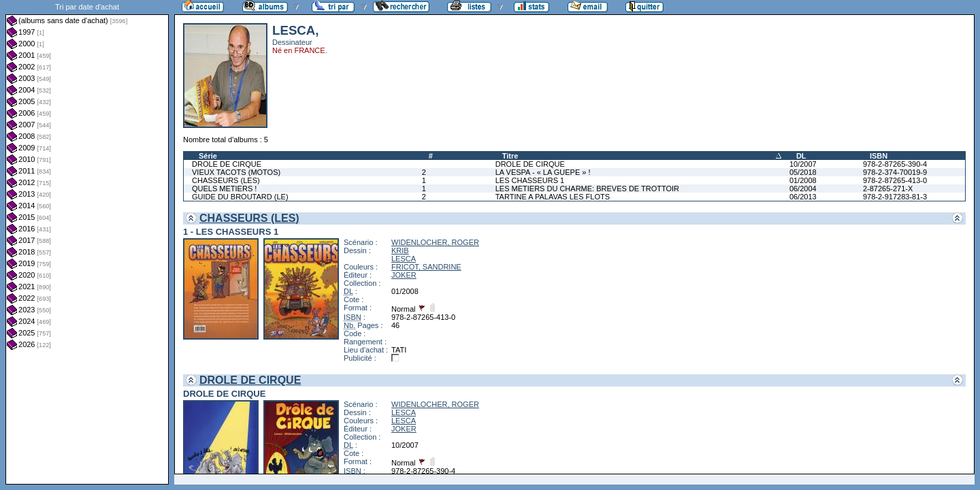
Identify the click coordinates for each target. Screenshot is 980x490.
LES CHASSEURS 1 (530, 180)
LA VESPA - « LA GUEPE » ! (543, 172)
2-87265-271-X (888, 189)
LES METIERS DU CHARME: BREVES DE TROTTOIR (587, 189)
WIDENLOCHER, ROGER (435, 242)
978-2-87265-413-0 (895, 180)
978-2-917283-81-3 (895, 197)
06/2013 (803, 197)
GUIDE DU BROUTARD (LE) (240, 197)
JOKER (404, 275)
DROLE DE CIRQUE (227, 164)
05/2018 (803, 172)
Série (208, 156)
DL (801, 156)
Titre (510, 156)
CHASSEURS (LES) (226, 180)
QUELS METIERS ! (224, 189)
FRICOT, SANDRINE (426, 267)
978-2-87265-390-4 (895, 164)
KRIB (400, 250)
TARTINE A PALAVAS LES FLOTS (553, 197)
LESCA (404, 259)
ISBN (879, 156)
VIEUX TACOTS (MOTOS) (236, 172)
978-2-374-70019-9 (895, 172)
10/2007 (803, 164)
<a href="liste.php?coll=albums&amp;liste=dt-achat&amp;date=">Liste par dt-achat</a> (87, 242)
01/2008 (803, 180)
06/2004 (803, 189)
